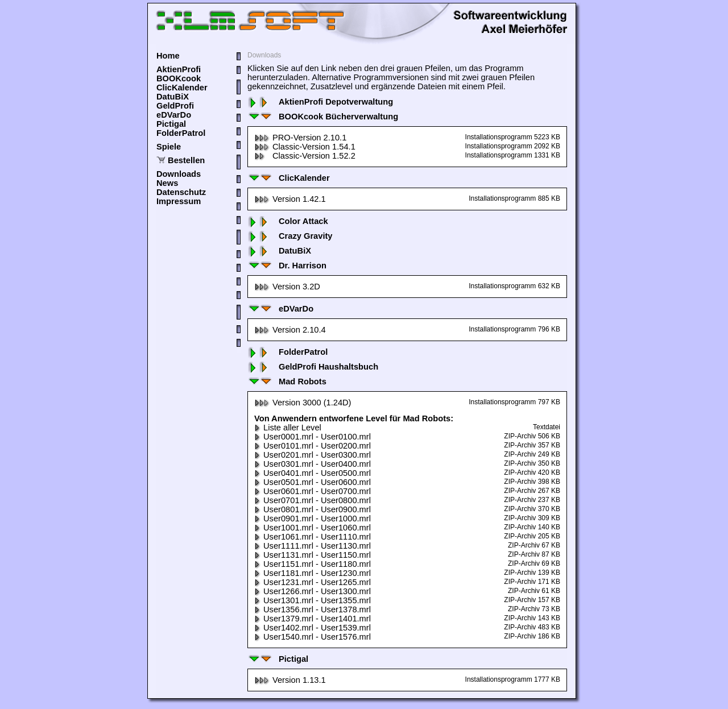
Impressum (179, 201)
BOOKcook (179, 78)
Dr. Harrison (287, 266)
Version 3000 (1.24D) (303, 403)
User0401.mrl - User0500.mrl (313, 473)
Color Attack (288, 221)
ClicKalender (182, 88)
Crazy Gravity (290, 236)
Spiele (169, 147)
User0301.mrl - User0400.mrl (313, 464)
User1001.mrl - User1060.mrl (313, 528)
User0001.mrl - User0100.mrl (313, 437)
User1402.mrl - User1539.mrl (313, 628)
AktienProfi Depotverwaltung (320, 102)
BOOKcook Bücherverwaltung (323, 117)
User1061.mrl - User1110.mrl (313, 537)
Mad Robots (287, 382)
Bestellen (186, 160)
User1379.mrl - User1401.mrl (313, 619)
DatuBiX (173, 97)
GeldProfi (175, 106)
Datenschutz (181, 192)
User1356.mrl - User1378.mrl (313, 610)
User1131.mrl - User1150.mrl (313, 555)
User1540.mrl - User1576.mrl (313, 637)
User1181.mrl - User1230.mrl (313, 573)
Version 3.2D (287, 287)
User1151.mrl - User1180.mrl (313, 564)
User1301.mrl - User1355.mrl (313, 600)
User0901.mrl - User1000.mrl (313, 519)
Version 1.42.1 (290, 199)
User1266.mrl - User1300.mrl (313, 591)
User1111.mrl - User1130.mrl (313, 546)
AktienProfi (179, 69)
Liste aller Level (288, 428)
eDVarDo (174, 115)
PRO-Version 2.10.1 (300, 138)
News (167, 183)
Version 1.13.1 (290, 680)
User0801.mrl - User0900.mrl (313, 509)
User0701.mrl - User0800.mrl (313, 500)
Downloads (179, 174)
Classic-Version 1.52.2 (305, 156)
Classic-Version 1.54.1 (305, 147)
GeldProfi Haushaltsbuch (313, 367)
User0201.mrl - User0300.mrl (313, 455)
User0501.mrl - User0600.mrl (313, 482)
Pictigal (171, 124)
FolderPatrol (181, 133)
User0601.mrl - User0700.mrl (313, 491)
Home (168, 56)
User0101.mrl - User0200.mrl (313, 446)
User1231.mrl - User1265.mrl (313, 582)
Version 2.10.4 (290, 330)
